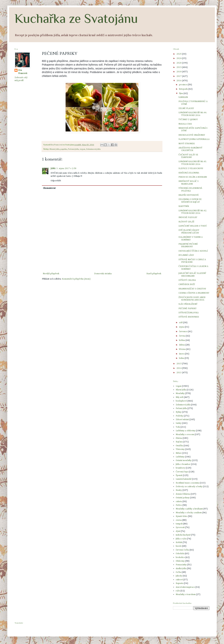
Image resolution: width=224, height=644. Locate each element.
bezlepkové (181, 401)
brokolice (180, 557)
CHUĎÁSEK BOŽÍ (187, 284)
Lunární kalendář (184, 479)
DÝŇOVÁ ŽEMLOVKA (188, 313)
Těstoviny (180, 449)
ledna (182, 358)
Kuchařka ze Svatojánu (76, 18)
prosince (183, 85)
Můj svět (180, 397)
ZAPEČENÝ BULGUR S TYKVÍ (192, 226)
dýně (178, 531)
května (182, 340)
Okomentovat (49, 188)
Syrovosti (180, 528)
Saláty (179, 423)
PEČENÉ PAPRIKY (187, 309)
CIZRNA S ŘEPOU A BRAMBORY (194, 293)
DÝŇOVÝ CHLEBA (187, 280)
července (183, 332)
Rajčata (179, 442)
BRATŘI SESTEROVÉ (189, 195)
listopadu (184, 89)
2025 (179, 54)
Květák (179, 542)
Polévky (179, 416)
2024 (179, 58)
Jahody (179, 576)
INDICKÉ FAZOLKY (188, 217)
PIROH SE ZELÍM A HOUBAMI (193, 177)
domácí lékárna (183, 494)
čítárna (179, 438)
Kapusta (180, 583)
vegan (82, 149)
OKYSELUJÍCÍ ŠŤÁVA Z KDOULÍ (193, 251)
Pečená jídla (73, 149)
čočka (178, 572)
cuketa (179, 502)
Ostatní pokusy (183, 498)
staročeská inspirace (185, 587)
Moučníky (180, 393)
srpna (182, 327)
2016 (179, 81)
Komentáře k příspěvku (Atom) (76, 279)
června (182, 336)
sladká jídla (181, 569)
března (183, 349)
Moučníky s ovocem (185, 435)
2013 (179, 373)
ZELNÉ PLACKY (186, 108)
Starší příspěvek (154, 274)
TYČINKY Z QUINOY (188, 120)
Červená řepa (182, 472)
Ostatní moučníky (184, 460)
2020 (179, 63)
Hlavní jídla (55, 149)
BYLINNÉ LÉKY (186, 255)
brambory (180, 468)
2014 (179, 368)
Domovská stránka (103, 274)
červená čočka (182, 550)
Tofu (178, 427)
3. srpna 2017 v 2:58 (66, 169)
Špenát (179, 475)
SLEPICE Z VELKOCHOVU (191, 169)
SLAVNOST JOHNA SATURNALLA (194, 139)
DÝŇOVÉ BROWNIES (189, 317)
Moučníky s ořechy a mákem (189, 513)
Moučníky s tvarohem (186, 595)
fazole (179, 546)
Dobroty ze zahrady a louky (189, 487)
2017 (179, 76)
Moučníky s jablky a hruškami (189, 509)
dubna (182, 345)
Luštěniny (180, 457)
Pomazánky (181, 565)
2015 (179, 364)
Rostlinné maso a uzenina (188, 483)
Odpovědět (56, 181)
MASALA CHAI (185, 124)
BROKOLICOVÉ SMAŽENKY (192, 135)
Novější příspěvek (51, 274)
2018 (179, 72)
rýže (178, 591)
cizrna (179, 520)
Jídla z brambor (183, 464)
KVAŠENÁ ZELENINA (189, 173)
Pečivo (179, 505)
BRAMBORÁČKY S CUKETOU (192, 289)
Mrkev (179, 453)
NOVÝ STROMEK (187, 144)
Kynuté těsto (182, 516)
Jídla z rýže (181, 539)
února (182, 354)
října (181, 93)
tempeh (179, 524)
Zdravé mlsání (182, 420)
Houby (179, 490)
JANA (53, 169)
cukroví (179, 580)
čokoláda (180, 554)
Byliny (179, 412)
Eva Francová (23, 72)
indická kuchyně (183, 535)
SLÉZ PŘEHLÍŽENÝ (188, 304)
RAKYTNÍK (184, 206)
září (181, 323)
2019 (179, 67)
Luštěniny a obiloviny (186, 431)
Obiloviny (180, 561)
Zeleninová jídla (93, 149)
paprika (64, 149)
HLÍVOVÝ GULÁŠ (186, 222)
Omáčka (179, 446)
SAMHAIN (183, 97)
